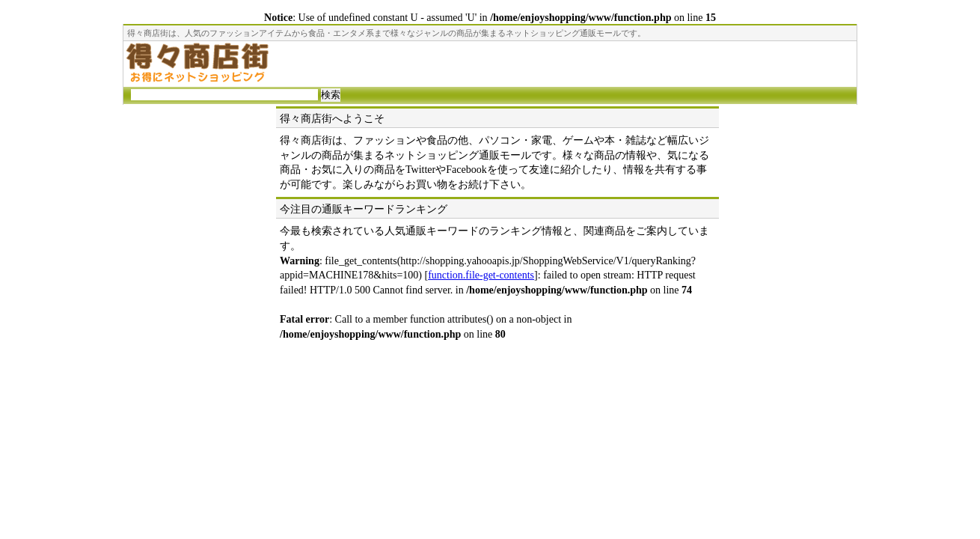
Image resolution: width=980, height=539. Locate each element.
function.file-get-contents (481, 275)
